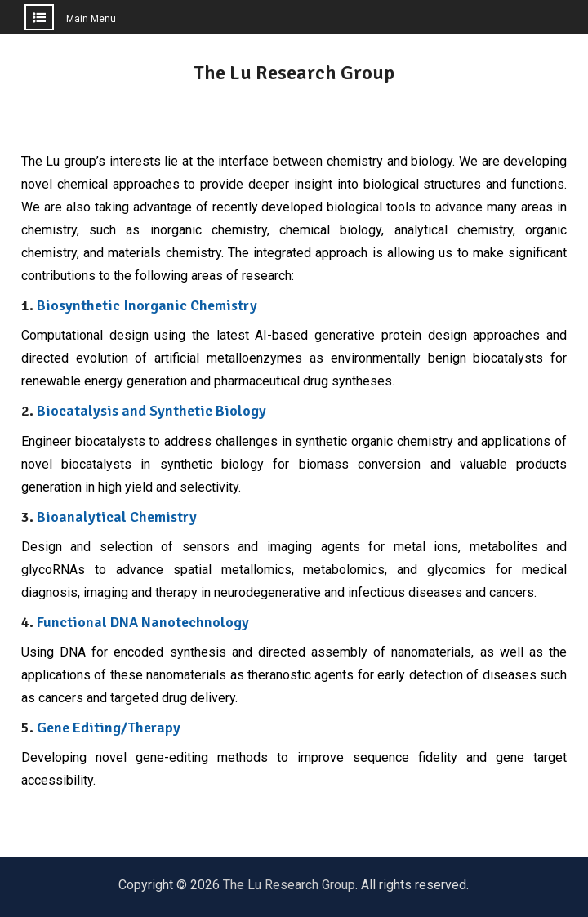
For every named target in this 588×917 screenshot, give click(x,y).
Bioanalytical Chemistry (117, 517)
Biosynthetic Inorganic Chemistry (147, 305)
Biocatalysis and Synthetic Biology (151, 411)
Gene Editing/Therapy (109, 728)
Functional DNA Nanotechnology (143, 622)
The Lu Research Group (294, 73)
